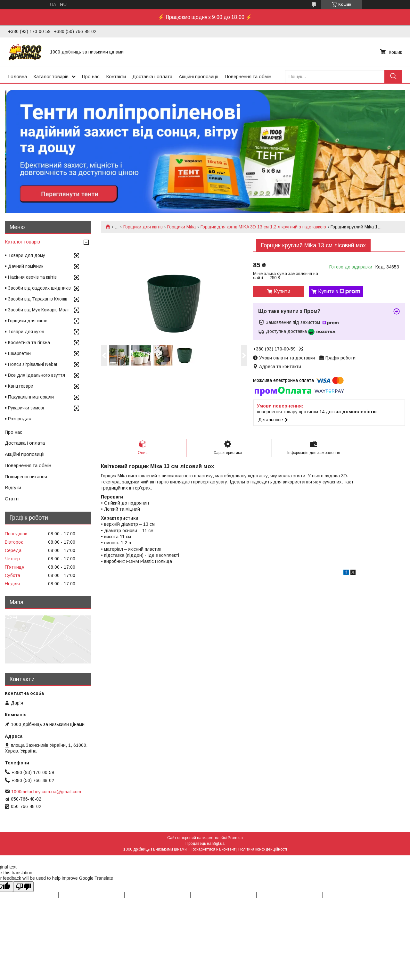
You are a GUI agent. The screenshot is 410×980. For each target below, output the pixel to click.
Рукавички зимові (26, 408)
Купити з (339, 292)
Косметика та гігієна (29, 342)
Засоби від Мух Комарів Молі (38, 310)
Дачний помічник (26, 266)
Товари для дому (27, 255)
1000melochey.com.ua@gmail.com (46, 792)
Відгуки (13, 487)
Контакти (116, 76)
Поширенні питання (26, 477)
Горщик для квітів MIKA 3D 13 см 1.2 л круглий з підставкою (263, 227)
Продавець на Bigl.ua (205, 844)
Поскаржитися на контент (213, 849)
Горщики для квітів (143, 227)
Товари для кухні (26, 332)
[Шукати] (393, 76)
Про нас (91, 76)
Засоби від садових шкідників (39, 288)
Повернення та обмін (248, 76)
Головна (17, 76)
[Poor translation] (23, 887)
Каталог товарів (51, 76)
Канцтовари (21, 386)
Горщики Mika (181, 227)
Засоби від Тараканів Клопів (38, 299)
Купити (282, 291)
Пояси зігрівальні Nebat (33, 364)
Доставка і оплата (152, 76)
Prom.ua (235, 838)
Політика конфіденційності (263, 849)
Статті (12, 499)
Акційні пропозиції (199, 76)
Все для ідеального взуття (37, 375)
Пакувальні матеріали (31, 397)
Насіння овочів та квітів (32, 277)
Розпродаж (20, 419)
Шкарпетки (19, 353)
